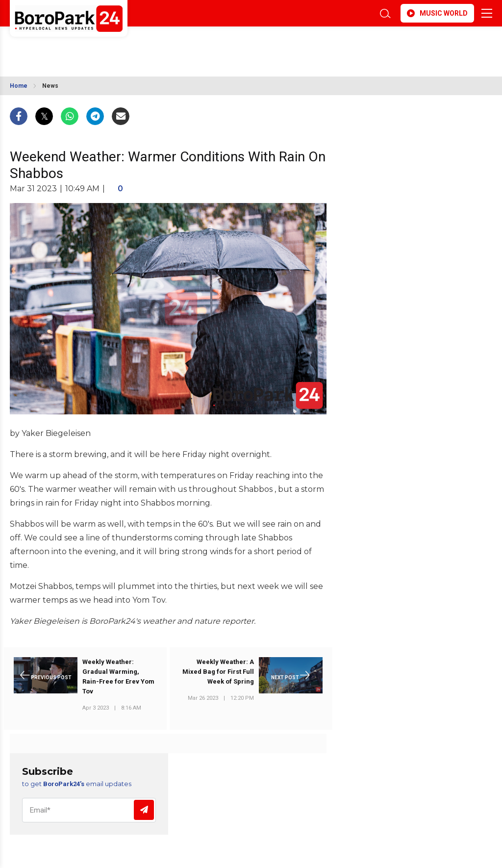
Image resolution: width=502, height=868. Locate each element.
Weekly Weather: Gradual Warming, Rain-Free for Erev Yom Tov (118, 677)
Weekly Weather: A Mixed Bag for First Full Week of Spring (218, 672)
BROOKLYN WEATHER (97, 46)
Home (19, 86)
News (50, 86)
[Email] (89, 810)
